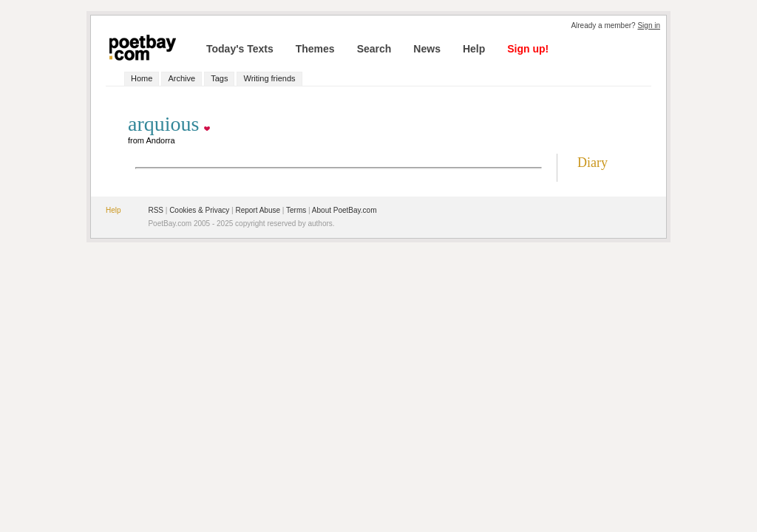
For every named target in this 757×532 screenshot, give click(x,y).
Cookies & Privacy (199, 210)
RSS (156, 210)
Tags (219, 78)
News (427, 49)
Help (474, 49)
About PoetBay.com (344, 210)
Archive (181, 78)
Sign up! (528, 49)
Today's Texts (240, 49)
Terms (296, 210)
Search (374, 49)
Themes (315, 49)
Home (142, 78)
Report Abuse (258, 210)
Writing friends (269, 78)
